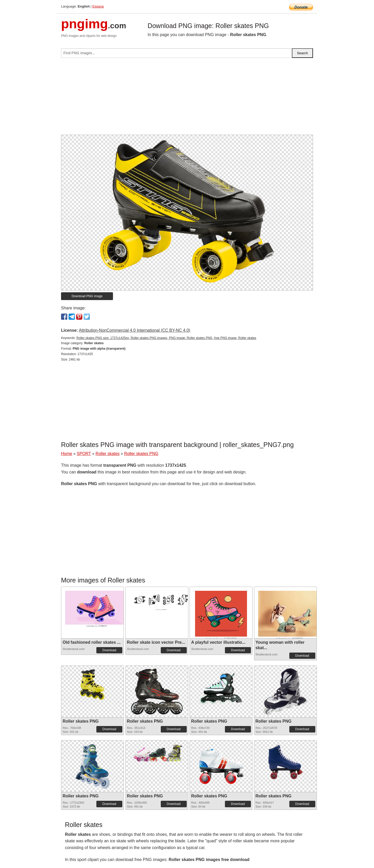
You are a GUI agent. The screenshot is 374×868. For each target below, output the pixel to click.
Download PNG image (87, 296)
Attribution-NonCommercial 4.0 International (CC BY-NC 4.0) (134, 330)
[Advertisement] (187, 98)
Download (109, 650)
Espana (98, 6)
